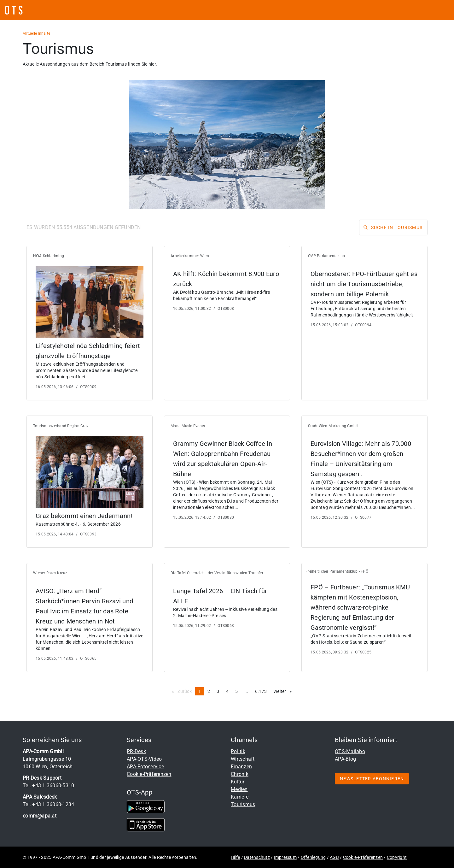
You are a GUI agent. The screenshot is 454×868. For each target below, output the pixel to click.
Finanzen (241, 767)
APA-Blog (345, 759)
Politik (238, 751)
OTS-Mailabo (350, 751)
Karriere (240, 797)
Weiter (284, 691)
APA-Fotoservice (145, 767)
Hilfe (235, 857)
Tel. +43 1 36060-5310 (48, 785)
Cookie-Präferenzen (149, 774)
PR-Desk (136, 751)
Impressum (285, 857)
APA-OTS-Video (144, 759)
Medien (239, 789)
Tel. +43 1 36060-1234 (48, 804)
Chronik (240, 774)
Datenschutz (257, 857)
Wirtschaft (243, 759)
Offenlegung (313, 857)
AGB (334, 857)
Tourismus (243, 804)
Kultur (238, 782)
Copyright (397, 857)
